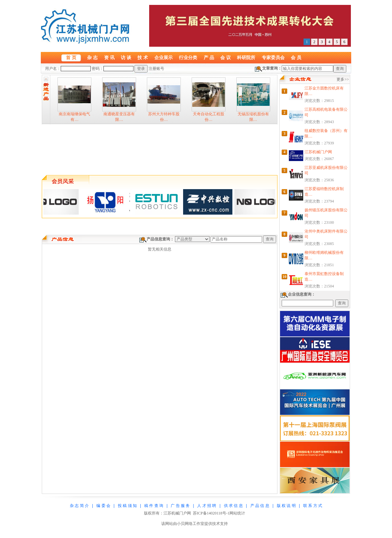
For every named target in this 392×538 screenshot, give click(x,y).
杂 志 (92, 57)
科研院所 (246, 57)
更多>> (343, 79)
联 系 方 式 (313, 506)
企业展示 (164, 57)
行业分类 (188, 57)
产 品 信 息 (260, 506)
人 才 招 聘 (207, 506)
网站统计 (237, 513)
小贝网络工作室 (191, 524)
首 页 (71, 57)
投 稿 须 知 (127, 506)
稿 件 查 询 (154, 506)
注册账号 (156, 69)
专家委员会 (273, 57)
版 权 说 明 (286, 506)
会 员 (296, 57)
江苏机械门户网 (318, 152)
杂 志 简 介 (79, 506)
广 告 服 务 (180, 506)
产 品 (209, 57)
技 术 (143, 57)
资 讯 (109, 57)
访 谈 (126, 57)
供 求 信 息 (233, 506)
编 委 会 (103, 506)
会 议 (226, 57)
